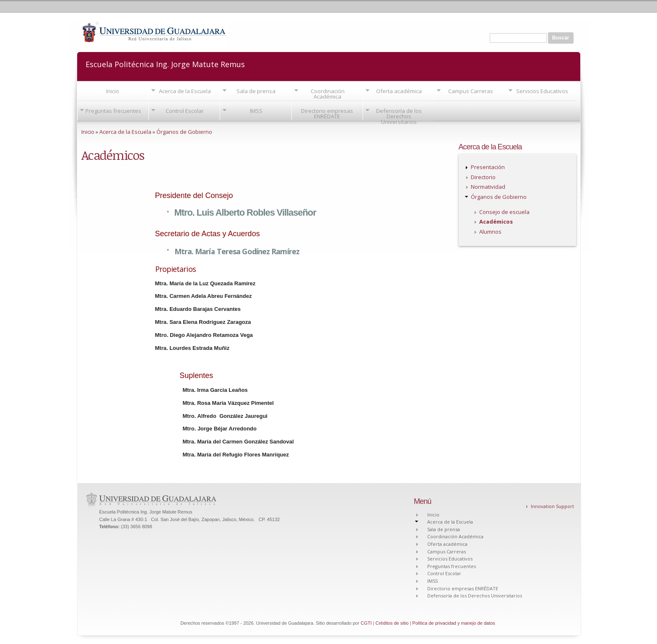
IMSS (256, 111)
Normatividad (488, 187)
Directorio (483, 177)
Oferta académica (399, 91)
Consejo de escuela (504, 212)
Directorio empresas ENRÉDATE (327, 113)
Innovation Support (552, 506)
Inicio (113, 91)
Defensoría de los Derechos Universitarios (399, 116)
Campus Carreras (471, 91)
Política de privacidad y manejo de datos (454, 623)
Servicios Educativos (542, 91)
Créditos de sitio (392, 623)
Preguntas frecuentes (113, 111)
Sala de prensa (256, 91)
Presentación (488, 167)
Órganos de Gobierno (184, 132)
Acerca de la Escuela (185, 91)
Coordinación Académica (328, 94)
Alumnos (490, 232)
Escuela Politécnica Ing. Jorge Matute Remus (165, 64)
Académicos (496, 222)
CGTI (366, 623)
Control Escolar (185, 111)
